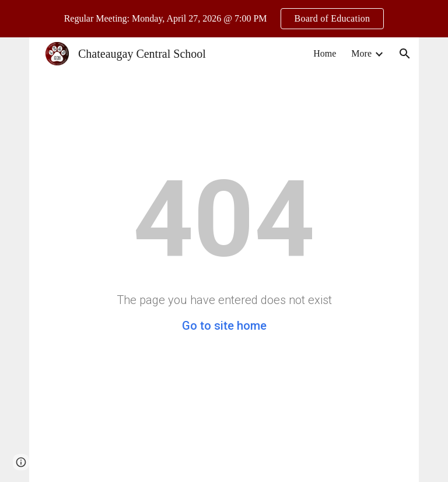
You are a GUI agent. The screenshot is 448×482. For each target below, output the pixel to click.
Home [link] (325, 53)
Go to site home (224, 326)
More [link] (361, 53)
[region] (224, 19)
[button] (405, 54)
